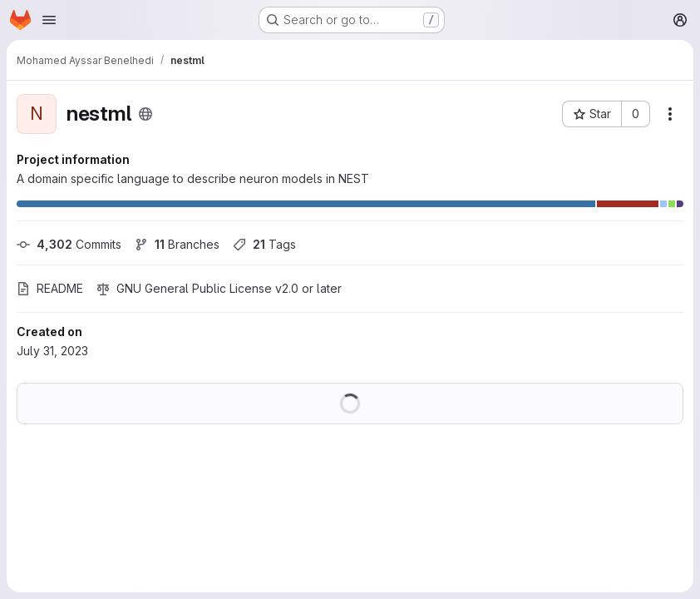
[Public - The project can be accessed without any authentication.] (145, 114)
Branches (177, 244)
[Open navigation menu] (49, 20)
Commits (69, 244)
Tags (264, 244)
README (50, 288)
